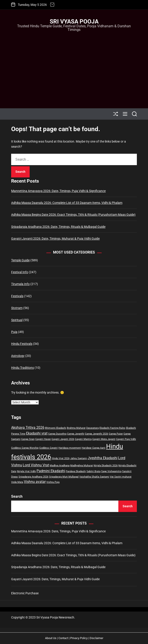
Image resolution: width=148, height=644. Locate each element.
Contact (63, 638)
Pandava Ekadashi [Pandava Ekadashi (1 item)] (76, 471)
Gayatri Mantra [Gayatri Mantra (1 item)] (83, 439)
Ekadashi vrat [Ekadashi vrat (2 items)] (37, 433)
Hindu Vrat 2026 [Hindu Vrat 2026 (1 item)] (61, 458)
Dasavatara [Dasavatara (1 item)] (92, 428)
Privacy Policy (79, 638)
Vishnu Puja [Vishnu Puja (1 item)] (53, 482)
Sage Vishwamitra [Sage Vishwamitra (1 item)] (111, 471)
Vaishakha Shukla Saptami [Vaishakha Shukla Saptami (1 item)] (94, 477)
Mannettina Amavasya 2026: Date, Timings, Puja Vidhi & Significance (58, 191)
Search (17, 496)
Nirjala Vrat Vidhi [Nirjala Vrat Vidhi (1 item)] (26, 471)
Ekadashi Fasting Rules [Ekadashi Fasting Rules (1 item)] (112, 428)
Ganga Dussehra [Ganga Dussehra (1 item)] (57, 434)
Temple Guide (20, 260)
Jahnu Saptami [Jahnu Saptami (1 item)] (79, 458)
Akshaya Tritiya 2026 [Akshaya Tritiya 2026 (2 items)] (28, 428)
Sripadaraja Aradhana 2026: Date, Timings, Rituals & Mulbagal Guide (58, 227)
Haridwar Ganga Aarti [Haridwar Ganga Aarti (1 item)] (94, 448)
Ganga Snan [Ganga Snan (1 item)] (28, 439)
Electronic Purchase (25, 593)
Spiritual (17, 320)
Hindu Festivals (22, 344)
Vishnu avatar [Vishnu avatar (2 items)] (35, 482)
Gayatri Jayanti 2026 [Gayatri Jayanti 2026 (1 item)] (63, 439)
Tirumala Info (20, 284)
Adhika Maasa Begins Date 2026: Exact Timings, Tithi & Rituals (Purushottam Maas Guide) (73, 215)
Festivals (17, 296)
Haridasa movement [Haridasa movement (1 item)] (70, 448)
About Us (51, 638)
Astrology (18, 356)
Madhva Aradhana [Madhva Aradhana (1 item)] (60, 466)
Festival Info (20, 272)
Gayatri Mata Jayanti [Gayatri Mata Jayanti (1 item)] (104, 439)
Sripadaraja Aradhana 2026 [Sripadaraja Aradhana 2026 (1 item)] (33, 477)
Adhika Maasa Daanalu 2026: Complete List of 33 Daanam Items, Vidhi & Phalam (67, 203)
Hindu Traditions (23, 368)
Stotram (17, 308)
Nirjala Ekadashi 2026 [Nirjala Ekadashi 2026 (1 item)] (106, 466)
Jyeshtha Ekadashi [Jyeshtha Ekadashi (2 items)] (103, 458)
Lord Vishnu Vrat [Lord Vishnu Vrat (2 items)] (36, 465)
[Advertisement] (74, 66)
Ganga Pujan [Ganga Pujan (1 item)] (116, 434)
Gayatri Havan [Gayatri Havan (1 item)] (43, 439)
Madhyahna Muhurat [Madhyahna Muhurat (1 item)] (82, 466)
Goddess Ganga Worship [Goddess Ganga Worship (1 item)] (25, 448)
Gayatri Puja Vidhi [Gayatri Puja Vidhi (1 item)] (126, 439)
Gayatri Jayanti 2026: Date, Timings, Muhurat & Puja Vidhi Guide (55, 239)
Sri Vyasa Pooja (74, 21)
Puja (14, 332)
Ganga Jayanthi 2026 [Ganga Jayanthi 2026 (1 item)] (97, 434)
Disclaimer (96, 638)
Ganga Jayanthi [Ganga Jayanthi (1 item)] (76, 434)
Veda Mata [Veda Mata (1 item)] (17, 482)
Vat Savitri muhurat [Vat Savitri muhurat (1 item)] (121, 477)
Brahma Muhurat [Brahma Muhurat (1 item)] (76, 428)
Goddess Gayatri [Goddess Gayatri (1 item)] (48, 448)
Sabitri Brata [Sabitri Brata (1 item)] (94, 471)
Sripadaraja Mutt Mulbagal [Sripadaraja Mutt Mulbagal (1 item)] (64, 477)
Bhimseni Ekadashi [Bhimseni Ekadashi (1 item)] (56, 428)
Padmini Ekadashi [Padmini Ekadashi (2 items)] (51, 471)
